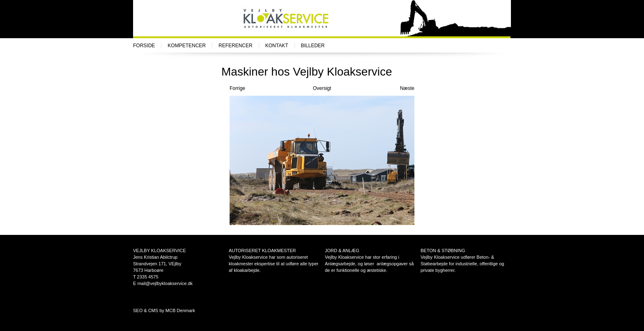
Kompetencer (187, 46)
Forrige (237, 88)
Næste (407, 88)
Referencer (236, 46)
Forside (144, 46)
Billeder (313, 46)
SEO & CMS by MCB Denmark (164, 310)
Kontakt (277, 46)
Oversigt (322, 88)
